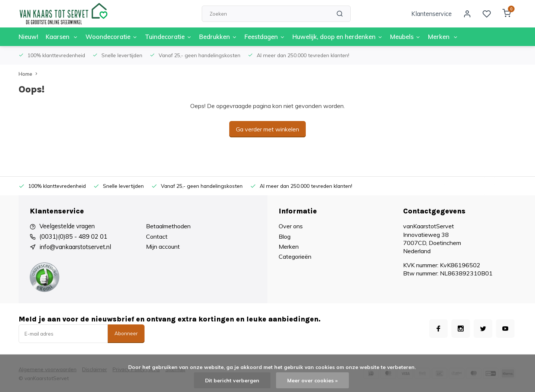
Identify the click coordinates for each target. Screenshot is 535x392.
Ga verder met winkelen (267, 129)
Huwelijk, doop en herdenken (330, 37)
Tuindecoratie (166, 37)
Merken (433, 37)
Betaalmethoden (168, 226)
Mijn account (163, 246)
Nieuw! (28, 37)
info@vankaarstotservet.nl (75, 246)
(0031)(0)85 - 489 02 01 (73, 236)
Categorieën (295, 257)
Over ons (291, 226)
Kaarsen (61, 37)
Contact (157, 236)
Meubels (397, 37)
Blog (285, 236)
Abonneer (126, 333)
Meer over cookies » (312, 380)
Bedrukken (214, 37)
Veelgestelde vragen (67, 226)
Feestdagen (259, 37)
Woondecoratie (110, 37)
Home (30, 74)
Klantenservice (433, 14)
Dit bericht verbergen (232, 380)
